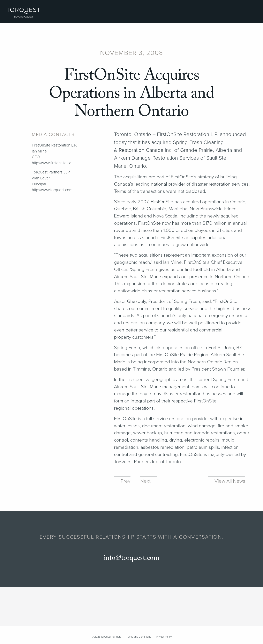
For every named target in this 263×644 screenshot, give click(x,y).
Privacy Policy (164, 637)
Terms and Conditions (139, 637)
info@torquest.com (131, 558)
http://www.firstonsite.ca (52, 163)
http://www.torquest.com (52, 190)
